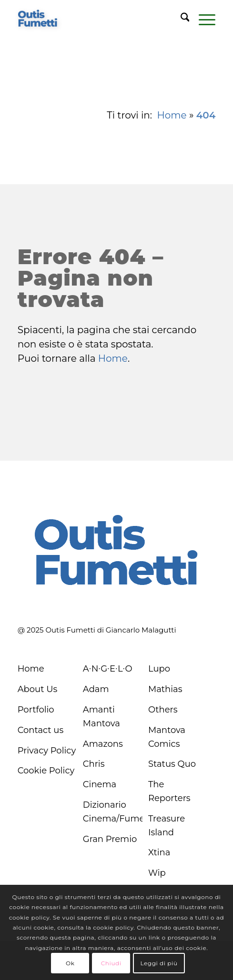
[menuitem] (180, 19)
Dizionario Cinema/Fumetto (113, 812)
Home (172, 115)
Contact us (41, 730)
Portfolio (36, 710)
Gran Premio (110, 839)
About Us (38, 689)
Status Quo (172, 764)
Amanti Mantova (101, 717)
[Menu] (202, 19)
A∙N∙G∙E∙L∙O (108, 669)
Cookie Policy (46, 771)
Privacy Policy (47, 751)
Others (163, 710)
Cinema (100, 784)
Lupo (159, 669)
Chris (94, 764)
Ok (70, 963)
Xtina (159, 852)
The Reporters (169, 791)
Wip (157, 873)
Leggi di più (159, 963)
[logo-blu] (38, 19)
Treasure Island (167, 826)
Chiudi (111, 963)
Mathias (165, 689)
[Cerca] (180, 19)
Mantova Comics (167, 737)
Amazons (103, 744)
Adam (96, 689)
